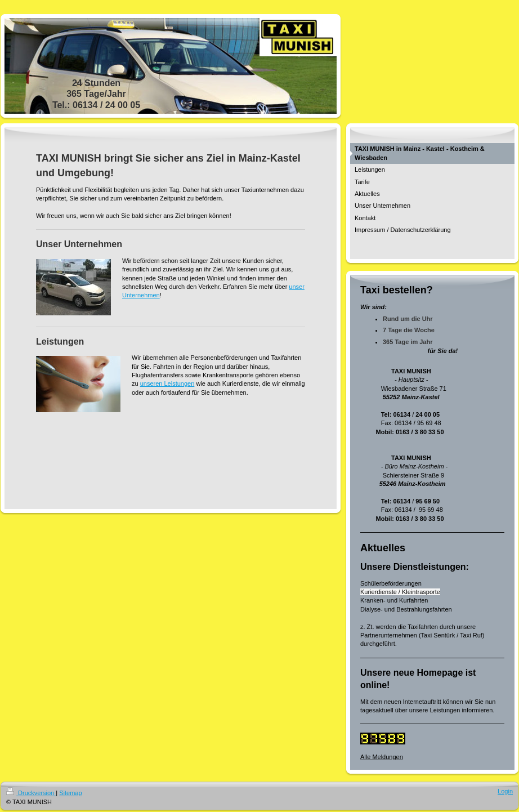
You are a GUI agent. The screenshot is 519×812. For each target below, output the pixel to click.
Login (505, 791)
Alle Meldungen (382, 757)
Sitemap (70, 793)
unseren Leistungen (167, 383)
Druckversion (31, 793)
